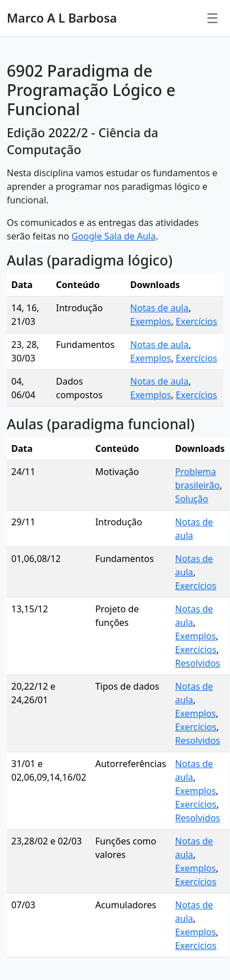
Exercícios (196, 321)
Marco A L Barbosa (62, 18)
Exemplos (151, 321)
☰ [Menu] (213, 18)
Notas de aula (159, 308)
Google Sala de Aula (114, 236)
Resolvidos (198, 663)
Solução (192, 499)
